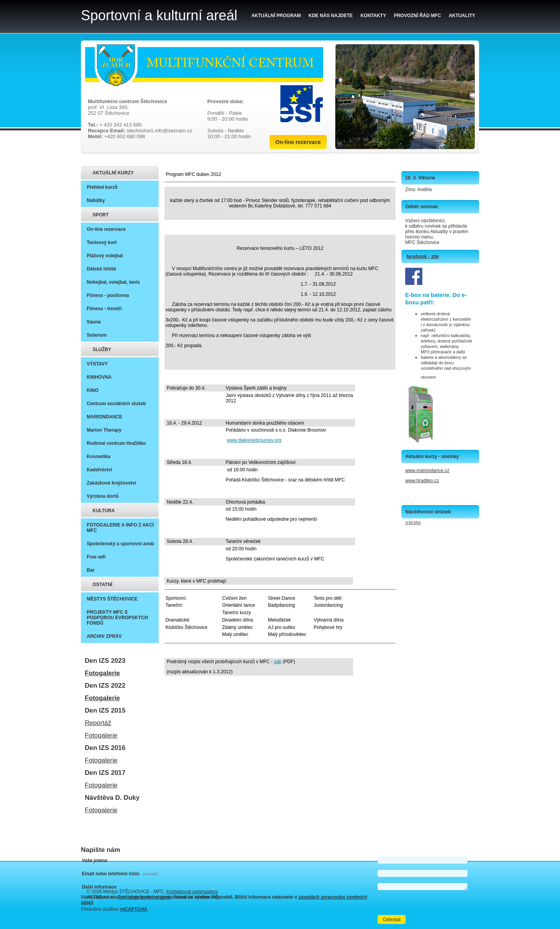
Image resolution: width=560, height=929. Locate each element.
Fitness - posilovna (108, 295)
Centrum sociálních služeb (116, 404)
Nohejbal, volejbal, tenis (113, 282)
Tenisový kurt (102, 242)
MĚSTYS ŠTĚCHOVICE (112, 599)
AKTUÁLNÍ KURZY (113, 173)
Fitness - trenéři (104, 309)
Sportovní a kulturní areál (159, 15)
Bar (91, 570)
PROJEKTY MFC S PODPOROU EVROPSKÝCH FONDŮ (117, 618)
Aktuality (462, 16)
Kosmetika (99, 457)
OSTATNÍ (102, 585)
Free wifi (96, 557)
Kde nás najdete (331, 16)
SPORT (101, 215)
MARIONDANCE (104, 417)
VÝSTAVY (97, 364)
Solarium (97, 335)
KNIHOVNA (99, 377)
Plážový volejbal (105, 256)
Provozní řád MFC (417, 16)
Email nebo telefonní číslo (120, 874)
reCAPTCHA (134, 909)
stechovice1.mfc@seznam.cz (160, 131)
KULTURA (104, 511)
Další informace (99, 887)
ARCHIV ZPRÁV (104, 636)
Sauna (94, 322)
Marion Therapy (104, 430)
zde (277, 662)
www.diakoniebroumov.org (254, 440)
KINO (93, 390)
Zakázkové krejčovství (111, 483)
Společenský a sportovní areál (120, 544)
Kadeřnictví (99, 470)
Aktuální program (276, 16)
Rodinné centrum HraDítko (116, 443)
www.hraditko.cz (422, 481)
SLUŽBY (102, 349)
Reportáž (98, 723)
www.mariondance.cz (427, 471)
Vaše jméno (94, 861)
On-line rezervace (298, 142)
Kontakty (373, 16)
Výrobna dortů (103, 496)
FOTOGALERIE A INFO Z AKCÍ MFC (120, 528)
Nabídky (96, 200)
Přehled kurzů (102, 187)
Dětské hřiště (101, 269)
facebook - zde (423, 256)
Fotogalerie (102, 673)
